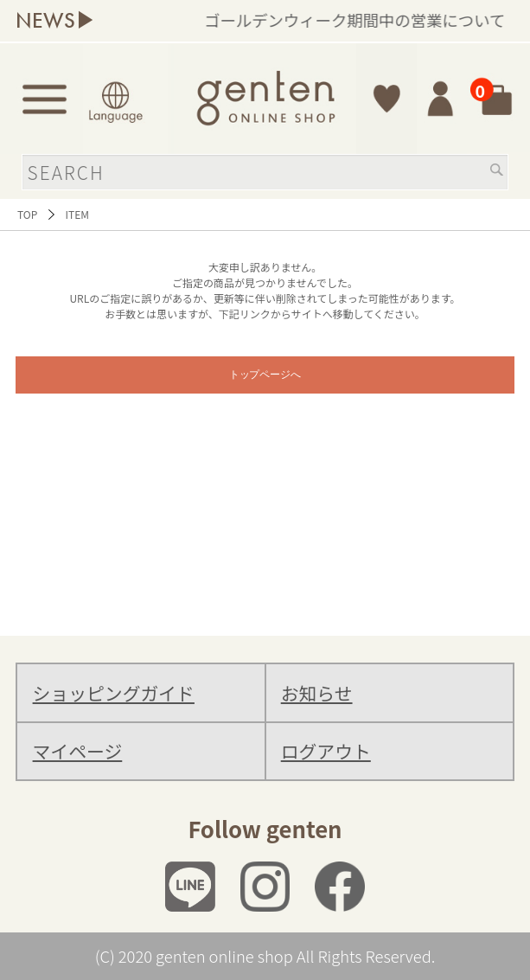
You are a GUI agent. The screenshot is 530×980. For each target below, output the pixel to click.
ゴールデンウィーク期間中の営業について (371, 20)
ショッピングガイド (114, 693)
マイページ (78, 751)
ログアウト (326, 751)
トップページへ (265, 375)
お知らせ (317, 693)
